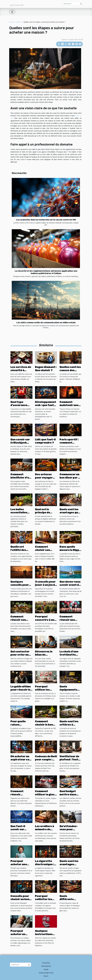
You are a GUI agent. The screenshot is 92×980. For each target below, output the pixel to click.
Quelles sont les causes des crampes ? (70, 370)
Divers (19, 22)
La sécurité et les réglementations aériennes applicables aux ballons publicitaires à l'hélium (46, 272)
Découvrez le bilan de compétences (44, 655)
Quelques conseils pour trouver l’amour (21, 585)
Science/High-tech (46, 973)
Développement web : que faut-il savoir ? (46, 405)
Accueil (12, 22)
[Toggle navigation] (12, 12)
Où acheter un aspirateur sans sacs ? (21, 760)
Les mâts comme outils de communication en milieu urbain (46, 323)
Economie (46, 963)
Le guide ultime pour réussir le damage (21, 690)
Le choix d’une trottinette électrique (69, 655)
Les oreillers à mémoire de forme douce (45, 829)
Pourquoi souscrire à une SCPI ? (45, 620)
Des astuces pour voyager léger (44, 478)
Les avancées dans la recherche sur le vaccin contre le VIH (46, 220)
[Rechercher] (73, 4)
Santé (46, 970)
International (46, 966)
